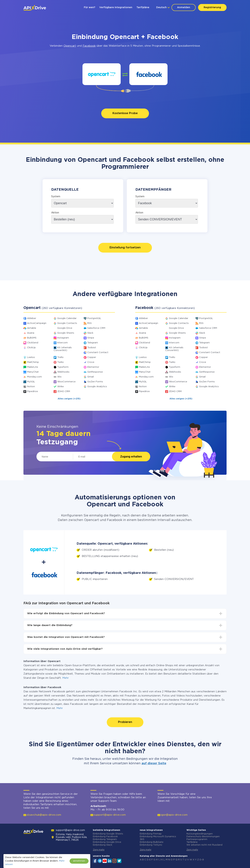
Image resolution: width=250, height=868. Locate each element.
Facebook (89, 46)
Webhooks (63, 372)
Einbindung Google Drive (107, 842)
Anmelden (184, 7)
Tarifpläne (143, 7)
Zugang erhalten (131, 457)
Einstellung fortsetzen (125, 248)
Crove (91, 362)
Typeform (63, 367)
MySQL (31, 382)
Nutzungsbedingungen (200, 834)
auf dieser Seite (154, 763)
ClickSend (33, 343)
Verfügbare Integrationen (116, 7)
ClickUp (31, 348)
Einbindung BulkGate (152, 842)
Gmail (91, 377)
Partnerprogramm (197, 839)
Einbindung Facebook (105, 837)
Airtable (32, 328)
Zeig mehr (99, 850)
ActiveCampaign (37, 323)
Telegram (93, 343)
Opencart (70, 46)
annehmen (79, 861)
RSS (89, 323)
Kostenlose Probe (125, 113)
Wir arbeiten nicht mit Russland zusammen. (204, 846)
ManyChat (33, 372)
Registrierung (212, 7)
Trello (60, 357)
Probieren (125, 722)
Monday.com (34, 377)
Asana (31, 333)
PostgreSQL (94, 318)
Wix (59, 377)
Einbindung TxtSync (151, 845)
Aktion (55, 213)
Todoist (92, 348)
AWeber (32, 318)
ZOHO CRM (64, 391)
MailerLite (33, 367)
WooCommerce (66, 382)
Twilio (61, 362)
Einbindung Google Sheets (108, 834)
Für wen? (89, 7)
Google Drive (65, 328)
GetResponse (95, 372)
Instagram (63, 338)
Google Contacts (67, 323)
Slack (90, 333)
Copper (92, 357)
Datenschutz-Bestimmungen (203, 837)
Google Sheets (66, 333)
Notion (31, 387)
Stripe (91, 338)
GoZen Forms (95, 382)
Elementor (93, 367)
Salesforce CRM (96, 328)
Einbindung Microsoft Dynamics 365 (158, 838)
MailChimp (33, 362)
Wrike (61, 387)
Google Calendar (67, 318)
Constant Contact (98, 353)
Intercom (62, 343)
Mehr (66, 678)
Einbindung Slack (103, 845)
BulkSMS (32, 338)
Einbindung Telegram (105, 839)
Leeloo (31, 357)
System (56, 197)
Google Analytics (97, 387)
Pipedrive (32, 391)
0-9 (202, 860)
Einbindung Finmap (151, 834)
